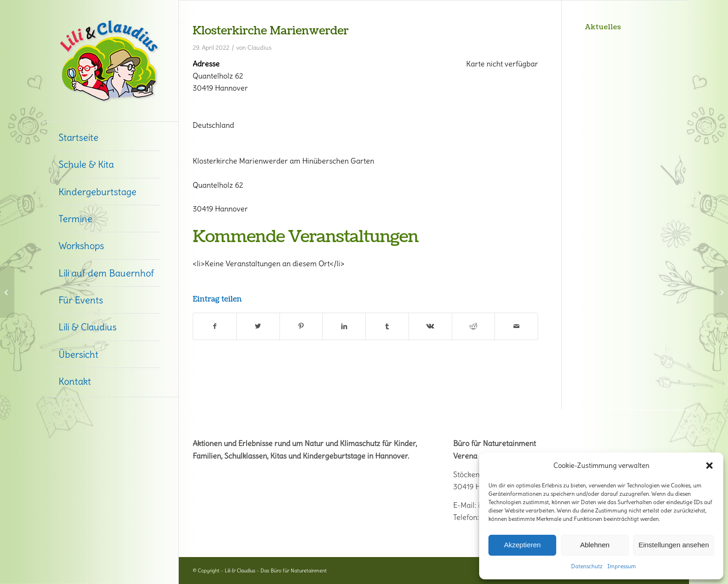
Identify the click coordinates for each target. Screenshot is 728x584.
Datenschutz (587, 566)
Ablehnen (595, 545)
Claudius (260, 47)
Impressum (622, 566)
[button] (709, 466)
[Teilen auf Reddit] (474, 326)
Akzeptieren (522, 545)
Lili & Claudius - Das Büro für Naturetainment (276, 571)
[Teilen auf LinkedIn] (344, 326)
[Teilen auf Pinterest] (301, 326)
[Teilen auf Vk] (430, 326)
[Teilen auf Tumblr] (387, 326)
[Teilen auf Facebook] (215, 326)
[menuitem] (109, 138)
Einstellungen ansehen (674, 545)
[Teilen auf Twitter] (258, 326)
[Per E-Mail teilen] (516, 326)
